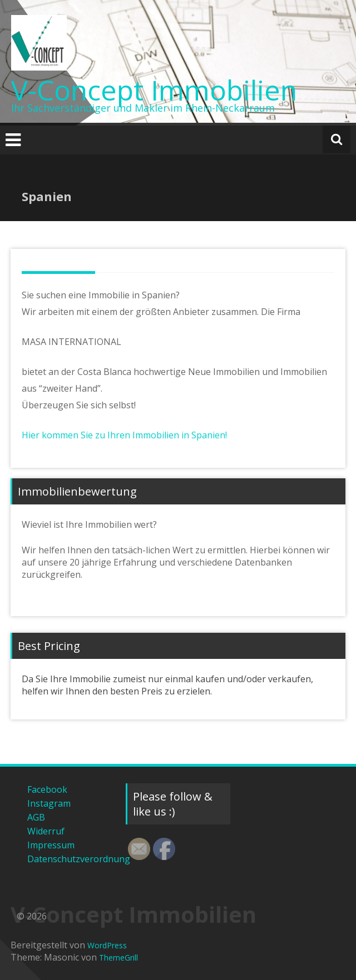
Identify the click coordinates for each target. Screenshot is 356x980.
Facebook (47, 789)
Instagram (49, 803)
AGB (36, 817)
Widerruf (46, 831)
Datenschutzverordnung (68, 859)
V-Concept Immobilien (154, 90)
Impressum (51, 845)
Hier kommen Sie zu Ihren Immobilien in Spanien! (124, 435)
